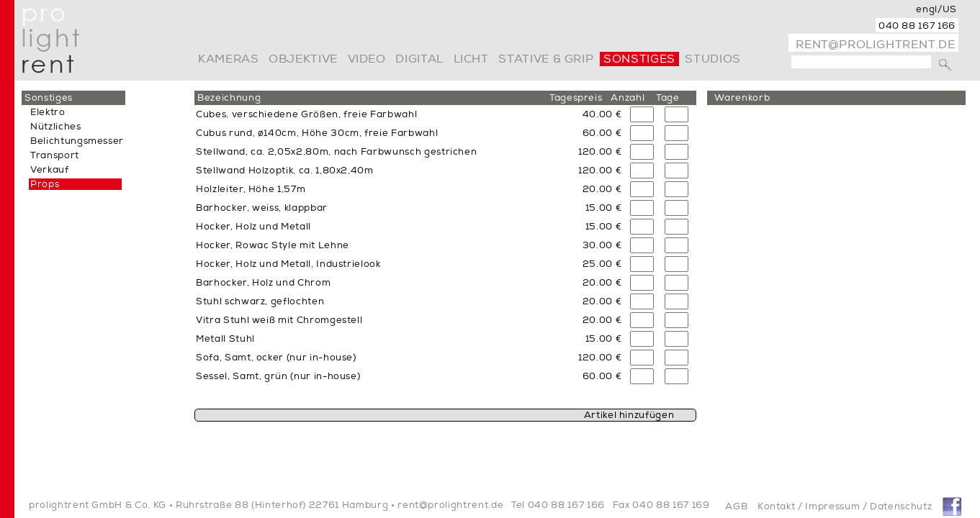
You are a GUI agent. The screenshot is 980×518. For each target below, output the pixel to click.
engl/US (936, 9)
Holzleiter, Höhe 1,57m (251, 189)
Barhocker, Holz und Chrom (263, 283)
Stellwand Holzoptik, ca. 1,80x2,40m (285, 171)
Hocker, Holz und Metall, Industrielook (288, 264)
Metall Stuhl (225, 339)
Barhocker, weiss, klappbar (262, 208)
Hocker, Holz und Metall (253, 227)
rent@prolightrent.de (876, 45)
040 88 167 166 (917, 26)
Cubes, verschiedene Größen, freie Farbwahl (306, 114)
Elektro (48, 112)
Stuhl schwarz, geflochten (260, 301)
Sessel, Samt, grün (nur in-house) (278, 376)
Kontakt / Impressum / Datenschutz (845, 506)
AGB (736, 506)
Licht (471, 59)
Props (45, 184)
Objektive (303, 59)
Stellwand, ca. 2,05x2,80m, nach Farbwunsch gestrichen (336, 152)
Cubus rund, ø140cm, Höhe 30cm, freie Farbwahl (317, 133)
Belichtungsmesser (77, 141)
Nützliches (56, 127)
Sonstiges (639, 59)
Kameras (228, 59)
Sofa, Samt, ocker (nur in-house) (276, 358)
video (367, 59)
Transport (55, 155)
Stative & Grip (546, 59)
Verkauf (50, 170)
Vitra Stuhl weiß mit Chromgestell (279, 320)
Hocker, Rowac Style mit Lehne (273, 245)
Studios (712, 59)
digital (419, 59)
